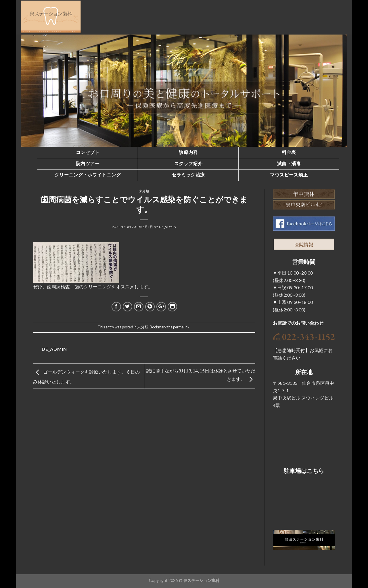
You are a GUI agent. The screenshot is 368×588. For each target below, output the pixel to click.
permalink (181, 327)
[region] (184, 91)
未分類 (144, 191)
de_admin (168, 227)
